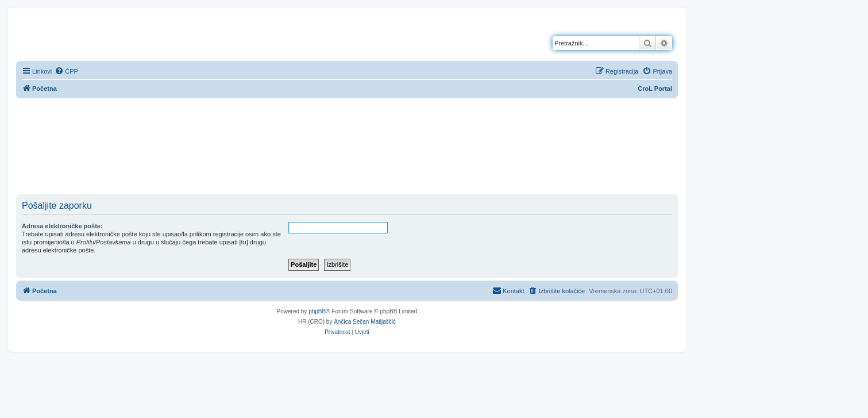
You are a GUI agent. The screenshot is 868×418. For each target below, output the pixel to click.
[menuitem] (66, 71)
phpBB (317, 311)
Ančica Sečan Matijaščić (365, 322)
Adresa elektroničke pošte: (62, 226)
